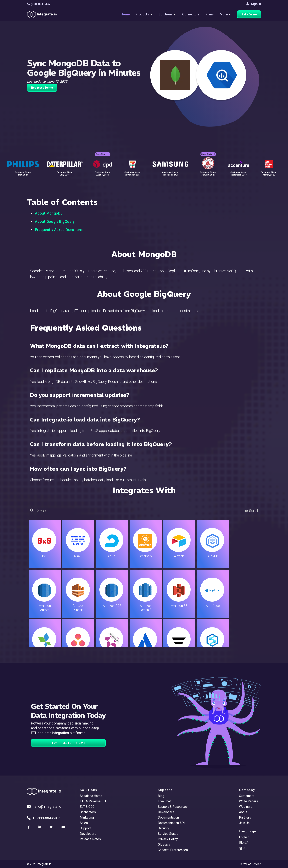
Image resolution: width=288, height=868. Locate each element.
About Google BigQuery (55, 221)
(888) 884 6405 (38, 4)
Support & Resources (173, 807)
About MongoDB (49, 213)
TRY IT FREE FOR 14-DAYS (68, 743)
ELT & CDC (87, 807)
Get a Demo (249, 14)
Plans (210, 14)
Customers (247, 796)
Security (163, 828)
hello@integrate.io (44, 806)
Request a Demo (42, 88)
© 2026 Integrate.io (39, 864)
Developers (88, 834)
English (244, 837)
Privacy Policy (168, 839)
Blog (161, 796)
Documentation (168, 817)
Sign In (254, 4)
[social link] (29, 827)
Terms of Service (250, 864)
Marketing (87, 817)
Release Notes (90, 839)
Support (85, 828)
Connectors (191, 14)
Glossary (164, 844)
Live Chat (164, 801)
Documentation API (171, 823)
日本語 (244, 843)
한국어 (244, 848)
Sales (84, 823)
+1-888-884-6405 (44, 818)
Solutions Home (91, 796)
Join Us (244, 823)
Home (125, 14)
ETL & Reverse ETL (93, 801)
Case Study (103, 154)
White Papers (248, 801)
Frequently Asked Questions (59, 230)
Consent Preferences (173, 850)
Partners (245, 817)
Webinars (246, 807)
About (243, 812)
